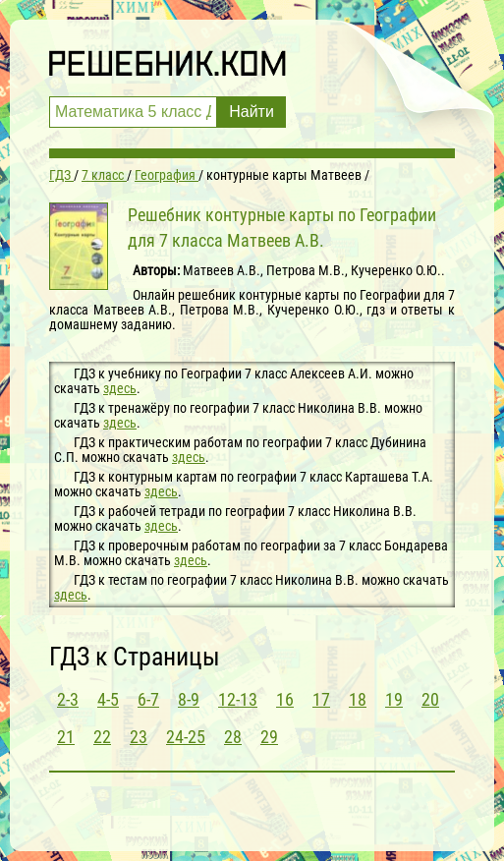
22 (102, 737)
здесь (120, 388)
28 (233, 737)
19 (394, 699)
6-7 (148, 699)
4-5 (108, 699)
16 (285, 699)
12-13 (238, 699)
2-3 (68, 699)
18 (358, 699)
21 (66, 737)
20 (430, 699)
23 (139, 737)
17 (321, 699)
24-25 (186, 737)
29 (269, 737)
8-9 (189, 699)
